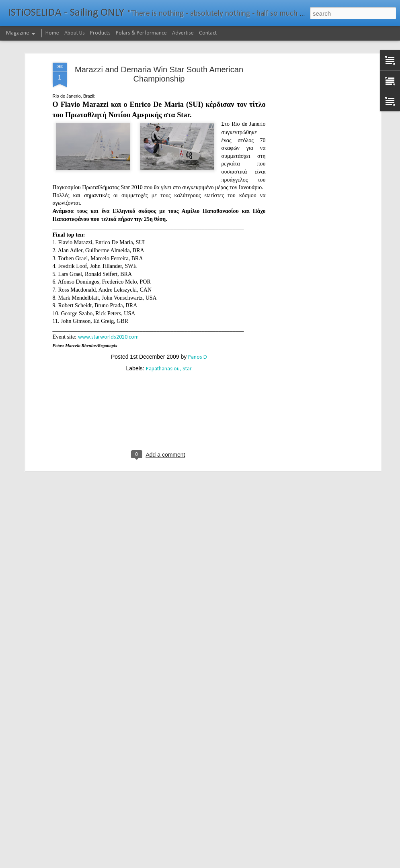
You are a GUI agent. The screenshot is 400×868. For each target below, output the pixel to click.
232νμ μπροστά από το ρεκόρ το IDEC (179, 859)
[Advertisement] (310, 151)
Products (100, 33)
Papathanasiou (163, 330)
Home (52, 33)
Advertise (183, 33)
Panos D (198, 319)
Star (187, 330)
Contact (208, 33)
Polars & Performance (141, 33)
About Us (75, 33)
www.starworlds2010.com (108, 299)
